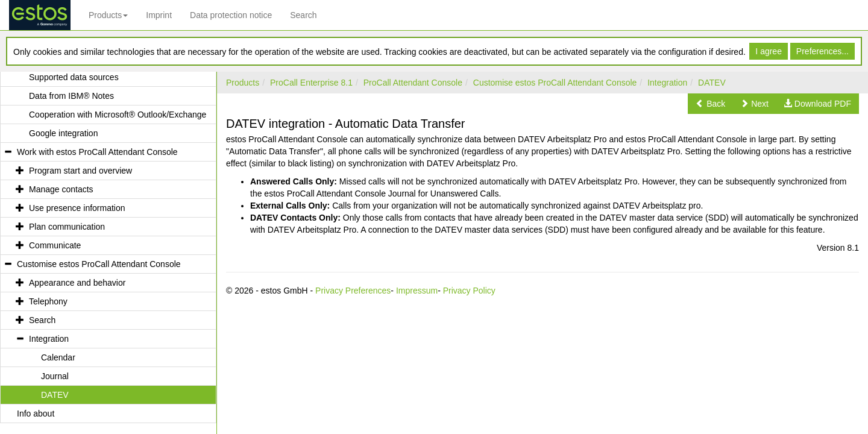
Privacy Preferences (353, 291)
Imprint (159, 15)
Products (108, 15)
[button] (710, 104)
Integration (667, 83)
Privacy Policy (469, 291)
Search (303, 15)
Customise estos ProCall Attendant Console (555, 83)
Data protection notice (231, 15)
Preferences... (822, 51)
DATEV (712, 83)
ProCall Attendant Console (413, 83)
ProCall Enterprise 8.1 (311, 83)
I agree (769, 51)
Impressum (417, 291)
